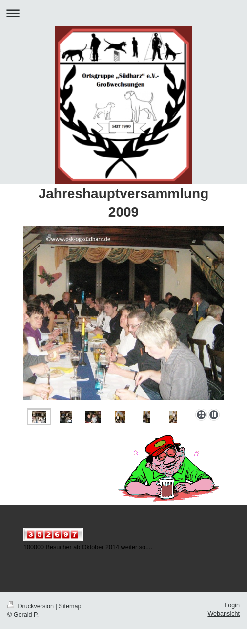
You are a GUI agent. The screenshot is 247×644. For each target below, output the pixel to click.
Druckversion (31, 606)
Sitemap (70, 606)
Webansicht (224, 614)
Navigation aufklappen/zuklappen (123, 13)
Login (232, 605)
